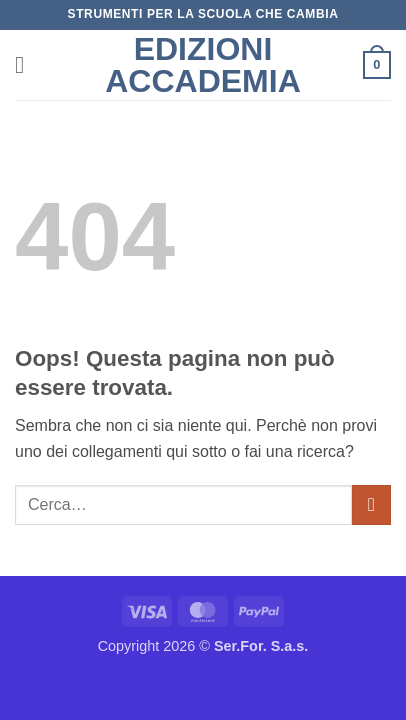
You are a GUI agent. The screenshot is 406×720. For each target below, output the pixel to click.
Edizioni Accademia (203, 65)
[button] (27, 64)
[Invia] (371, 504)
